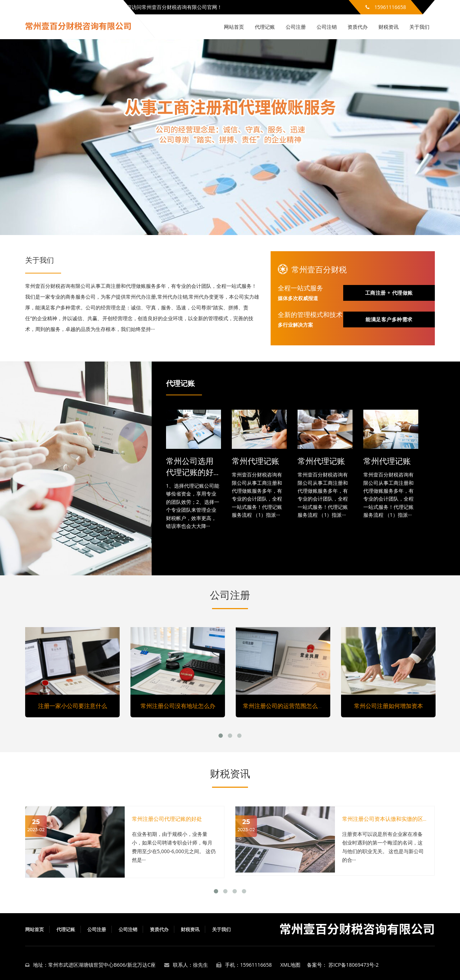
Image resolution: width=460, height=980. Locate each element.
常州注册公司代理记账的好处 (167, 819)
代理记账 (265, 27)
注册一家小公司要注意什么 (73, 706)
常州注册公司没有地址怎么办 (178, 706)
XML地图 (290, 965)
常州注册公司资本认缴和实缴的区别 (385, 819)
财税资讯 (388, 27)
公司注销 (327, 27)
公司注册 (296, 27)
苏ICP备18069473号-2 (354, 965)
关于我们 (419, 27)
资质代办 (358, 27)
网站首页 (234, 27)
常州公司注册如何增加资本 (388, 706)
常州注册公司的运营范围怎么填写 (286, 706)
